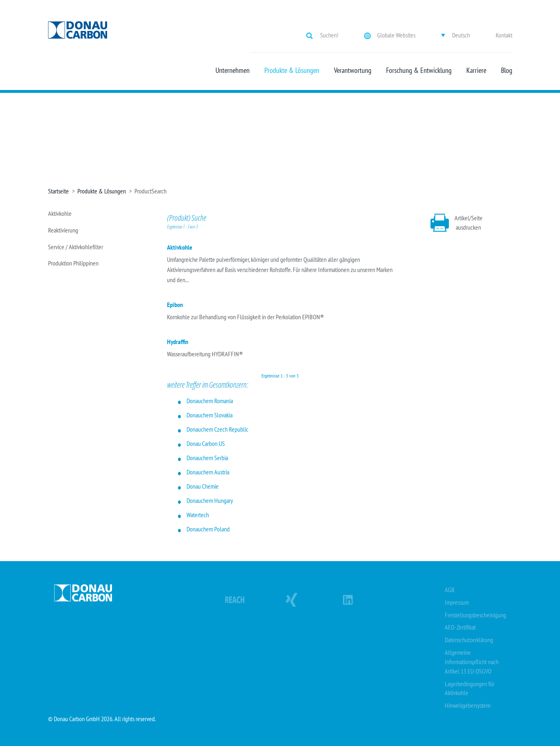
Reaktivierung (63, 230)
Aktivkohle (60, 213)
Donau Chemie (203, 486)
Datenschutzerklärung (469, 640)
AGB (450, 590)
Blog (507, 70)
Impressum (457, 602)
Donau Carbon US (206, 443)
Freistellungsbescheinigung (475, 615)
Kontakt (504, 35)
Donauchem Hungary (210, 500)
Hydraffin (178, 342)
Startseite (58, 191)
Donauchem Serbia (207, 458)
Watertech (198, 515)
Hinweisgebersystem (468, 705)
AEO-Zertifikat (460, 627)
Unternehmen (233, 70)
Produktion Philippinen (73, 263)
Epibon (175, 305)
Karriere (476, 70)
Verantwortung (353, 70)
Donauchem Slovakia (210, 415)
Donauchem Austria (208, 472)
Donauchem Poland (208, 529)
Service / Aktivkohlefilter (76, 247)
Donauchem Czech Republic (217, 429)
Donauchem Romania (210, 401)
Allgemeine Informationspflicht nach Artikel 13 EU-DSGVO (472, 662)
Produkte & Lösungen (292, 70)
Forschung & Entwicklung (419, 70)
